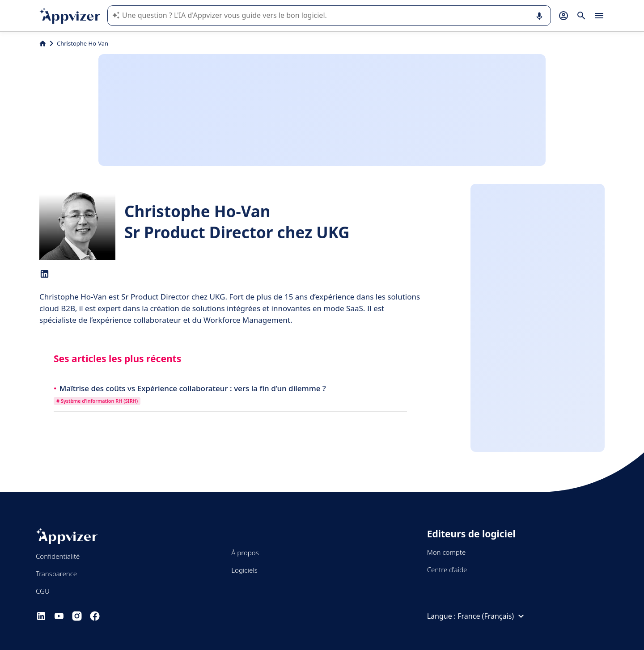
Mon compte (447, 552)
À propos (245, 553)
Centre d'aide (447, 570)
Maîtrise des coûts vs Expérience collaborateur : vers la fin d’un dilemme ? (193, 388)
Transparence (56, 574)
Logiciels (244, 570)
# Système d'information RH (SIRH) (97, 401)
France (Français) (492, 616)
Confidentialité (58, 556)
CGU (43, 591)
